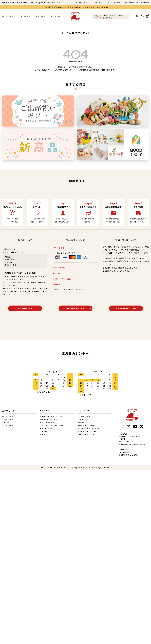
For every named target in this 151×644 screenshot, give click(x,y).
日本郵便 (11, 259)
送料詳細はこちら (25, 308)
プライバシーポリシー (87, 431)
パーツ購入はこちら (132, 3)
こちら (136, 455)
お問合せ (146, 3)
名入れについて (46, 428)
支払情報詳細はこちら (76, 308)
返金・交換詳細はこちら (126, 308)
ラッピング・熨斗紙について (52, 425)
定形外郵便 (12, 265)
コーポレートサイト (86, 434)
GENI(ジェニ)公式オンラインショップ (61, 467)
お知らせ (43, 434)
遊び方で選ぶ (7, 416)
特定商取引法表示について (88, 428)
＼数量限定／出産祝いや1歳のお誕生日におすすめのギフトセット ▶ (75, 7)
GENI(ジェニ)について (49, 419)
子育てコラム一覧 (47, 422)
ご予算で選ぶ (7, 419)
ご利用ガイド (82, 3)
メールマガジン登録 (113, 3)
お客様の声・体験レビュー (51, 416)
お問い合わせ (83, 422)
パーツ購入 (44, 431)
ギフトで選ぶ (7, 425)
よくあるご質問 (97, 3)
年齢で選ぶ (7, 422)
